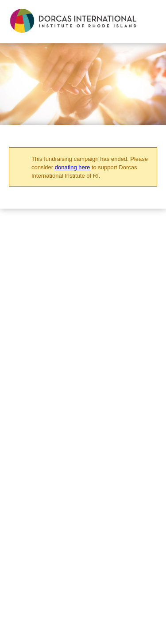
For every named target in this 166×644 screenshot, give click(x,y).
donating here (73, 167)
